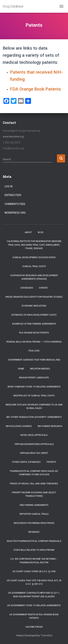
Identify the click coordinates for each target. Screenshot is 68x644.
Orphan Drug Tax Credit (34, 453)
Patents (51, 462)
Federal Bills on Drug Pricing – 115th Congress (34, 342)
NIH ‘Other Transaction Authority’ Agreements (34, 417)
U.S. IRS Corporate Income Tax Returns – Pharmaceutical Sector (34, 561)
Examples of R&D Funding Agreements (34, 324)
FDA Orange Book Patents (35, 89)
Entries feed (13, 195)
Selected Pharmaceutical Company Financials (34, 541)
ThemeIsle (46, 635)
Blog (41, 232)
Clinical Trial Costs (34, 266)
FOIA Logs (34, 351)
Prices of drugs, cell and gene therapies (34, 484)
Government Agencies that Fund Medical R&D (34, 360)
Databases (27, 288)
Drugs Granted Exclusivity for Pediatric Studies (34, 297)
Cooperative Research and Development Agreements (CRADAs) (34, 277)
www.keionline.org (13, 137)
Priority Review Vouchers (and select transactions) (34, 494)
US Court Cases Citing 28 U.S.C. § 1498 (34, 571)
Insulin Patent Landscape (34, 378)
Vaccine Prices (34, 627)
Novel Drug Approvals (34, 435)
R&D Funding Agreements (34, 505)
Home (21, 369)
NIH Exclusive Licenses (19, 426)
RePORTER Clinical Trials (34, 514)
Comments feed (15, 204)
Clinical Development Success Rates (34, 257)
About (28, 232)
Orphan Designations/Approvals (34, 444)
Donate (43, 288)
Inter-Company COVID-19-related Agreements (34, 387)
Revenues (34, 532)
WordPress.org (15, 213)
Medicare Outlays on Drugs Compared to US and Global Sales (34, 406)
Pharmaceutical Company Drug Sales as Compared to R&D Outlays (34, 473)
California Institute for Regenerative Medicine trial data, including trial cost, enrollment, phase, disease (34, 245)
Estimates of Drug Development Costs (34, 315)
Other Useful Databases (26, 462)
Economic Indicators (34, 306)
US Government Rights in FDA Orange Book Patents (34, 616)
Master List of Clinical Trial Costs (34, 396)
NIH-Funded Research (50, 426)
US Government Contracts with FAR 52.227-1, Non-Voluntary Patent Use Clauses (34, 595)
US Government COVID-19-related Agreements (34, 605)
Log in (9, 186)
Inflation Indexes (40, 369)
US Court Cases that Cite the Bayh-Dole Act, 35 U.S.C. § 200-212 (34, 582)
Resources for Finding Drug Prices (34, 523)
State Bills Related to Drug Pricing (34, 550)
